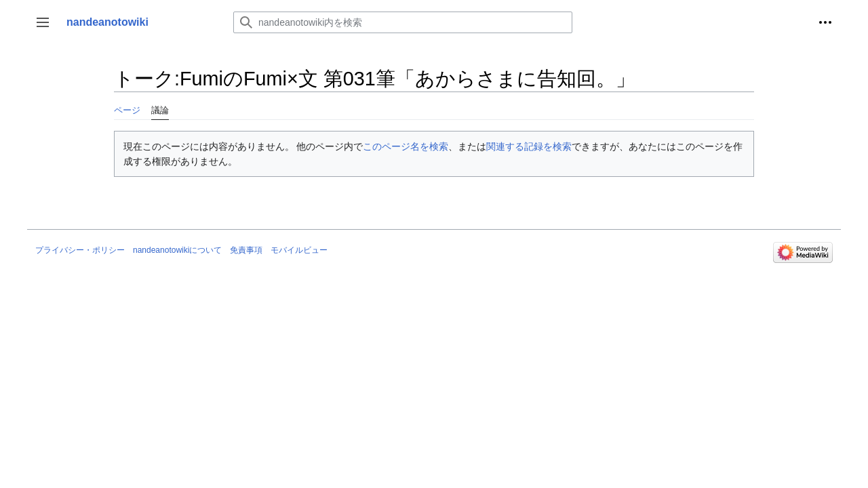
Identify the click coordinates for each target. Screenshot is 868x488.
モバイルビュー (299, 250)
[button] (43, 22)
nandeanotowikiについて (177, 250)
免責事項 (246, 250)
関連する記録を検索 (529, 146)
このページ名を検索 (406, 146)
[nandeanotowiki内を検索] (403, 22)
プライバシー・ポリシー (80, 250)
